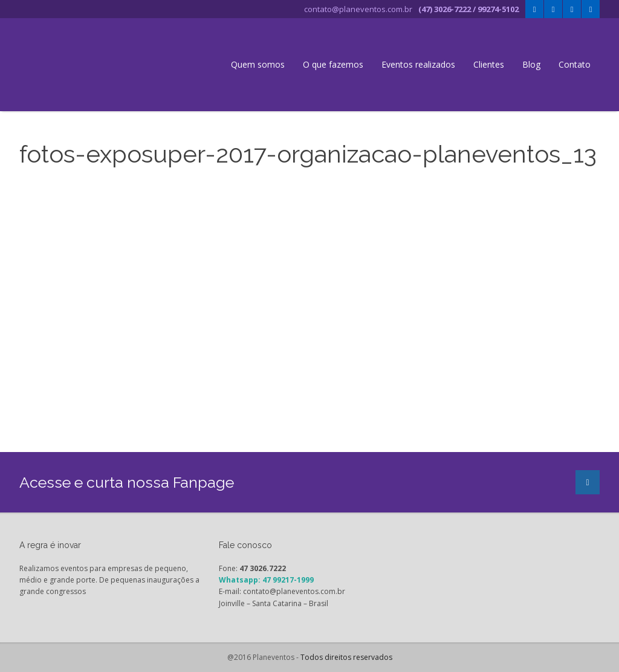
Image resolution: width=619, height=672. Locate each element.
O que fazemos (333, 64)
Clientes (489, 64)
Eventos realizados (418, 64)
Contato (575, 64)
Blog (531, 64)
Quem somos (258, 64)
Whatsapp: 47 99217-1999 (266, 580)
